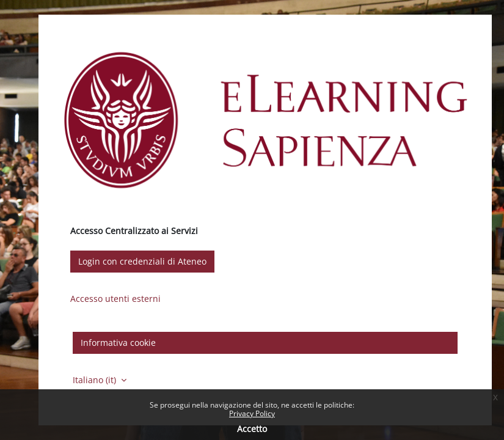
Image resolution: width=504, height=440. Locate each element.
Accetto (252, 429)
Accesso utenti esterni (115, 299)
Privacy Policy (252, 413)
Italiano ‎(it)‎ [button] (96, 380)
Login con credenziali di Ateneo (142, 261)
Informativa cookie (118, 343)
